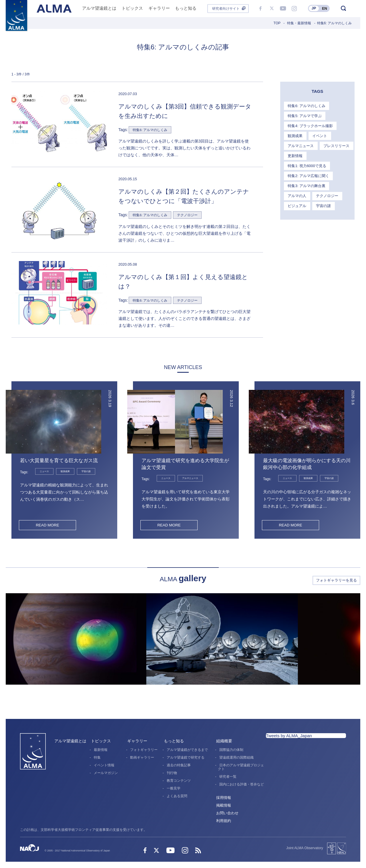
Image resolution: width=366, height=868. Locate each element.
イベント (319, 135)
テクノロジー (326, 183)
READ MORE (47, 526)
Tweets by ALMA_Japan (289, 736)
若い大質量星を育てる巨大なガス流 (61, 461)
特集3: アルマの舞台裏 (306, 174)
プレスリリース (335, 144)
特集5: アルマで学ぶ (304, 115)
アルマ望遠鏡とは (70, 741)
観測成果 (295, 135)
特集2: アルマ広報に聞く (308, 164)
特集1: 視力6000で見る (330, 154)
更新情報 (295, 154)
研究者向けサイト (226, 9)
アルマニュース (300, 144)
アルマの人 (297, 183)
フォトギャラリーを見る (336, 581)
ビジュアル (297, 193)
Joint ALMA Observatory (305, 849)
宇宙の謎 (322, 193)
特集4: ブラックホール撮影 (310, 125)
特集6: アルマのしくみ (306, 106)
